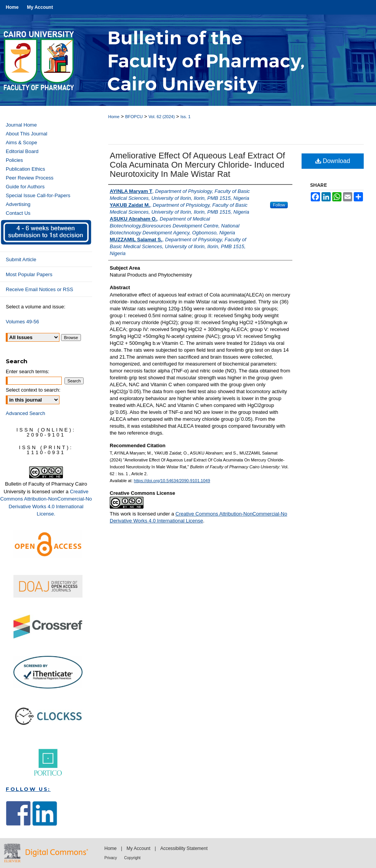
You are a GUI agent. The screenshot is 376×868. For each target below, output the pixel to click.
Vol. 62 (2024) (162, 117)
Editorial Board (22, 151)
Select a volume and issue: (35, 307)
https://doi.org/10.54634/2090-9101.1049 (172, 481)
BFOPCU (134, 117)
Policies (14, 160)
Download (333, 161)
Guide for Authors (25, 187)
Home (114, 117)
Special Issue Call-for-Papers (38, 195)
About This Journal (26, 134)
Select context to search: (33, 390)
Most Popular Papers (29, 274)
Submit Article (21, 259)
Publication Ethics (26, 169)
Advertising (18, 204)
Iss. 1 (185, 117)
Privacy (111, 858)
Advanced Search (26, 413)
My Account (139, 848)
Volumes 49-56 (22, 322)
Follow (279, 205)
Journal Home (21, 125)
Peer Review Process (30, 178)
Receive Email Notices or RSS (40, 289)
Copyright (133, 858)
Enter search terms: (27, 371)
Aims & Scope (21, 142)
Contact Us (18, 213)
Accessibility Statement (184, 848)
